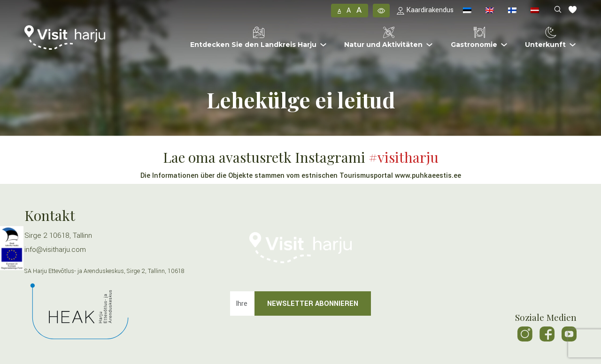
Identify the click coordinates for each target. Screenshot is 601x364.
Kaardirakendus (425, 10)
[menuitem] (467, 11)
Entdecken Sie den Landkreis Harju (253, 38)
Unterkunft (545, 38)
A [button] (339, 11)
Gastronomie (474, 38)
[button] (381, 10)
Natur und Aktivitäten (383, 38)
